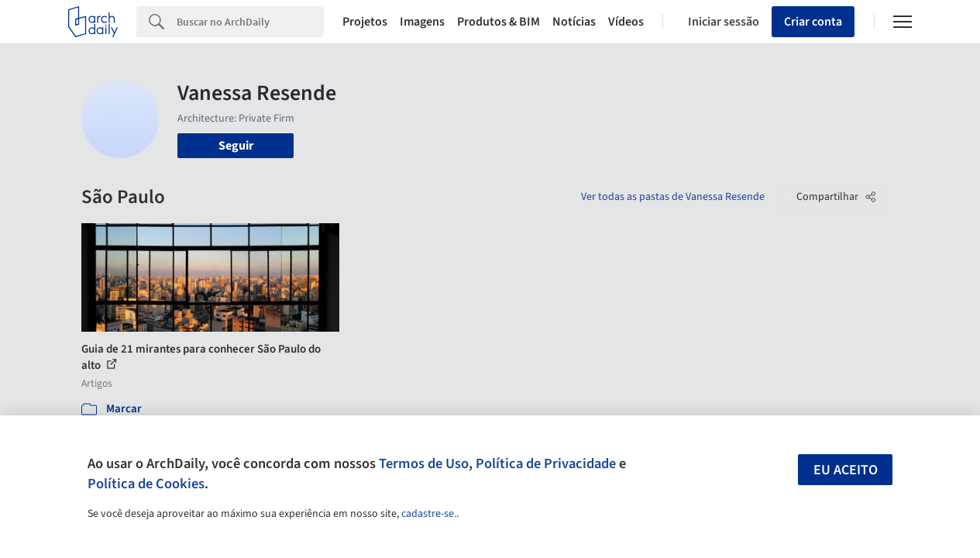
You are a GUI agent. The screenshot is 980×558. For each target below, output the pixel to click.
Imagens (422, 22)
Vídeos (626, 22)
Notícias (574, 22)
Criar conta (813, 22)
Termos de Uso (424, 463)
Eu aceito (846, 470)
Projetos (365, 22)
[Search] (250, 22)
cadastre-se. (429, 514)
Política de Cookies (146, 484)
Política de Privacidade (546, 463)
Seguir (236, 146)
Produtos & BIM (499, 22)
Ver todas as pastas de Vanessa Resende (673, 197)
